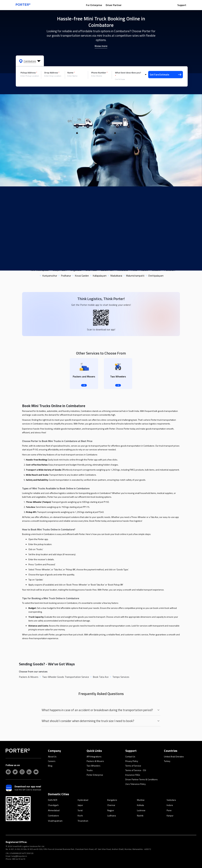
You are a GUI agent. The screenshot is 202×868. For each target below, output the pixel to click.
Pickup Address (29, 73)
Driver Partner (114, 5)
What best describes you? (128, 74)
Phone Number (99, 73)
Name (71, 73)
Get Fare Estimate (166, 75)
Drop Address (52, 73)
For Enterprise (94, 5)
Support (182, 5)
